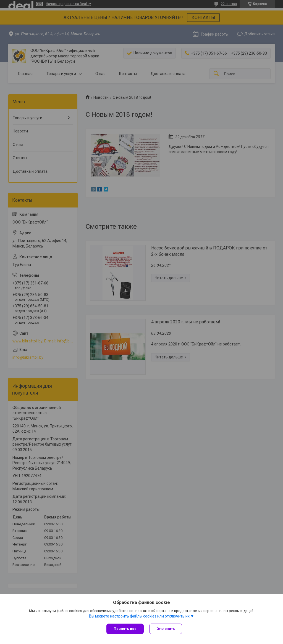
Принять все (125, 629)
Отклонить (166, 629)
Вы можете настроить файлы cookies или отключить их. (140, 616)
